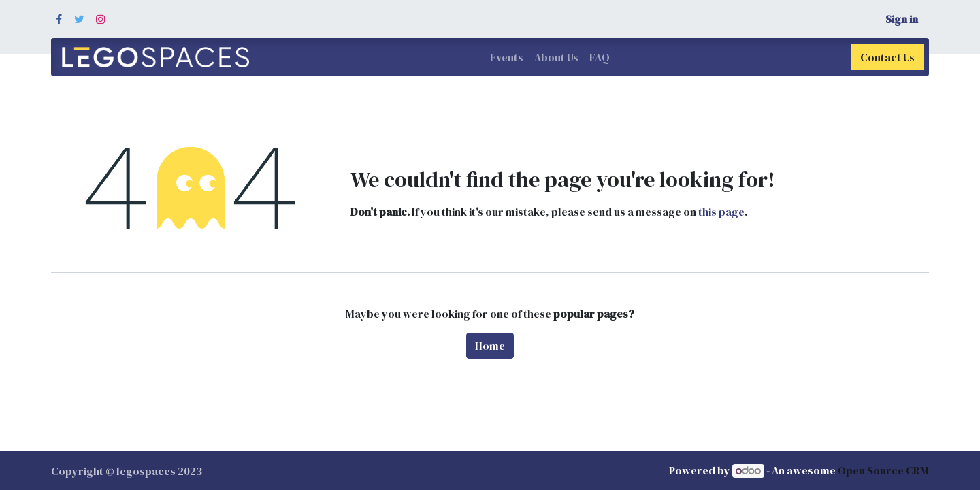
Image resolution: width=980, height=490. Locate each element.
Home (490, 346)
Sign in (902, 19)
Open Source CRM (883, 470)
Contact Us (887, 57)
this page (721, 212)
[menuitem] (507, 57)
